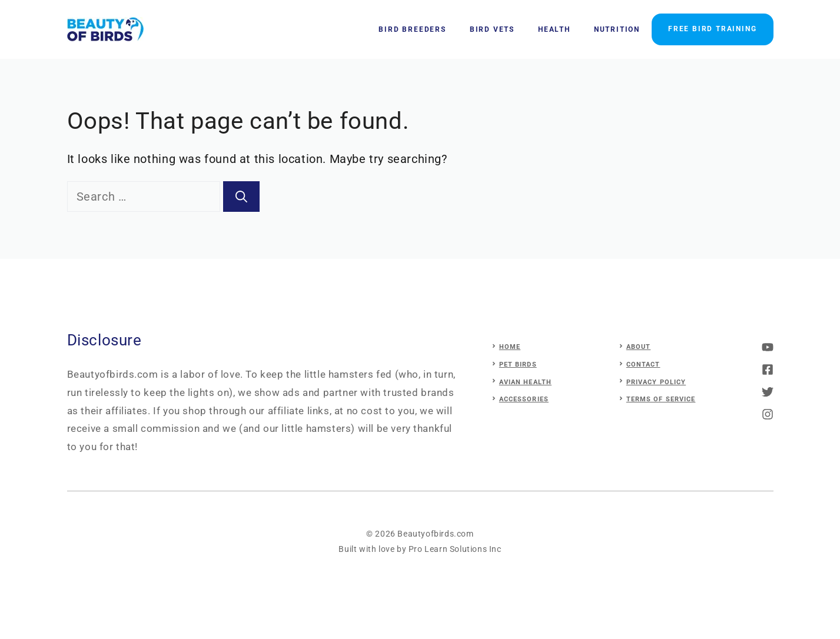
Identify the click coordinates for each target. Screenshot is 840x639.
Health (554, 29)
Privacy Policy (656, 382)
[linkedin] (768, 414)
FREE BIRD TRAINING (712, 29)
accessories (524, 399)
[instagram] (768, 347)
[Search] (241, 197)
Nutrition (617, 29)
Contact (643, 365)
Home (510, 347)
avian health (525, 382)
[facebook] (768, 392)
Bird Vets (492, 29)
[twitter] (768, 370)
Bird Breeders (412, 29)
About (639, 347)
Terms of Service (661, 399)
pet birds (518, 365)
